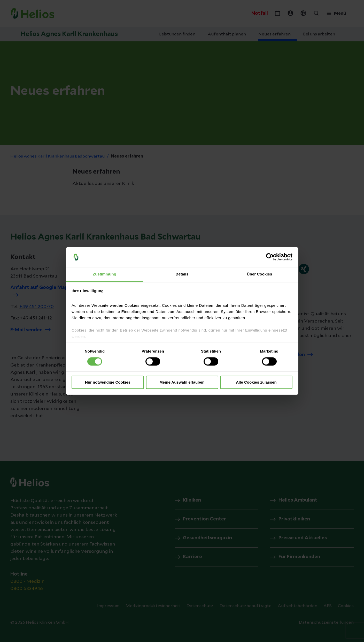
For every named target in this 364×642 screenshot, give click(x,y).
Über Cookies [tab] (260, 274)
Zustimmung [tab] (104, 274)
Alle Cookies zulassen (256, 382)
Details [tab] (182, 274)
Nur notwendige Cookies (108, 382)
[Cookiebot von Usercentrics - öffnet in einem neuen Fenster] (270, 257)
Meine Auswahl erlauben (182, 382)
